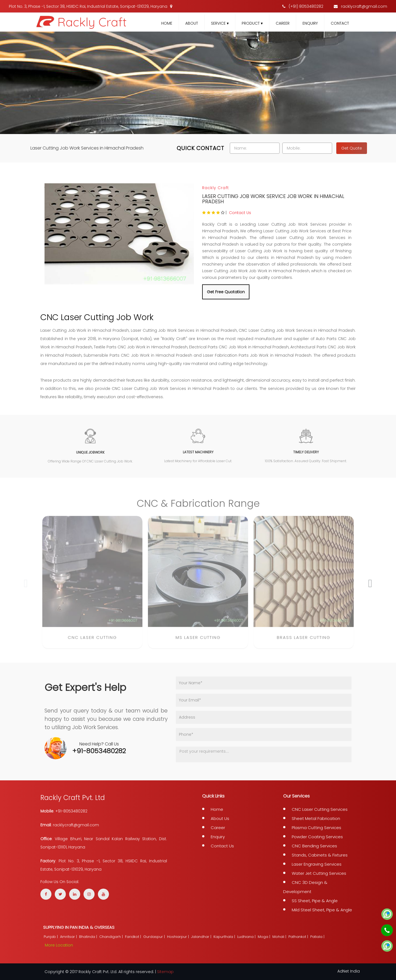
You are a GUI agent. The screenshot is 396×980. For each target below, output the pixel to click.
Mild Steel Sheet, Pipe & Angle (322, 910)
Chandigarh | (112, 937)
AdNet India (349, 971)
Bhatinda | (89, 937)
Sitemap (165, 972)
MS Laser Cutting (198, 641)
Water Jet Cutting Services (319, 873)
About (192, 23)
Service (220, 23)
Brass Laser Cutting (304, 641)
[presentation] (26, 587)
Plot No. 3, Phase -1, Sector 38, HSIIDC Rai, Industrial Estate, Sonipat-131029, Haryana (91, 6)
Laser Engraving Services (317, 864)
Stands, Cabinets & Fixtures (320, 855)
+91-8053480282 (99, 751)
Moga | (265, 937)
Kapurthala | (225, 937)
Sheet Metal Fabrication (316, 818)
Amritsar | (69, 937)
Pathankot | (299, 937)
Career (283, 23)
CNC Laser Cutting (92, 641)
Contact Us (240, 213)
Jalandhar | (202, 937)
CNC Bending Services (314, 846)
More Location (59, 945)
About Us (220, 818)
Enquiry (310, 23)
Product (252, 23)
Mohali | (280, 937)
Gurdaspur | (155, 937)
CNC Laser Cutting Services (320, 809)
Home (167, 23)
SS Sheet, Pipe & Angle (315, 901)
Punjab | (51, 937)
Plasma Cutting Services (316, 828)
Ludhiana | (247, 937)
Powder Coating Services (317, 837)
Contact (340, 23)
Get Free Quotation (226, 292)
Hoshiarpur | (179, 937)
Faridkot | (134, 937)
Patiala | (318, 937)
